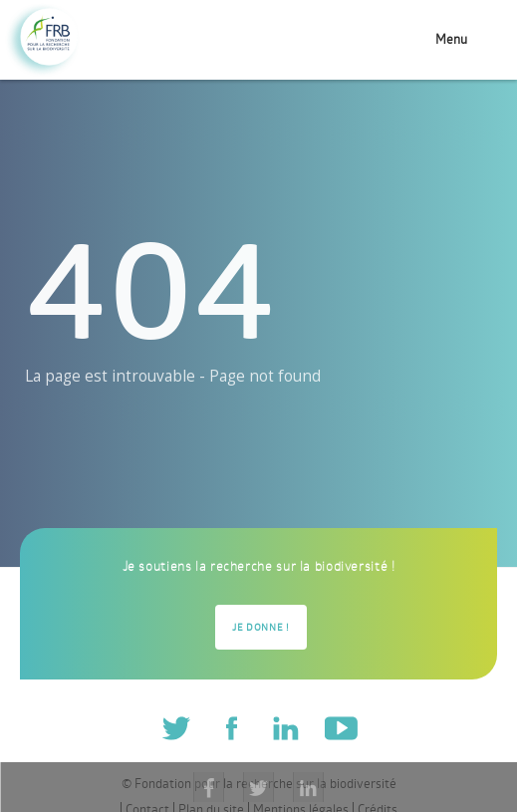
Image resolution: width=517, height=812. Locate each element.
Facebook (231, 727)
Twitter (177, 727)
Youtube (340, 727)
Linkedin (285, 727)
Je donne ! (260, 627)
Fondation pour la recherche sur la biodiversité (42, 40)
